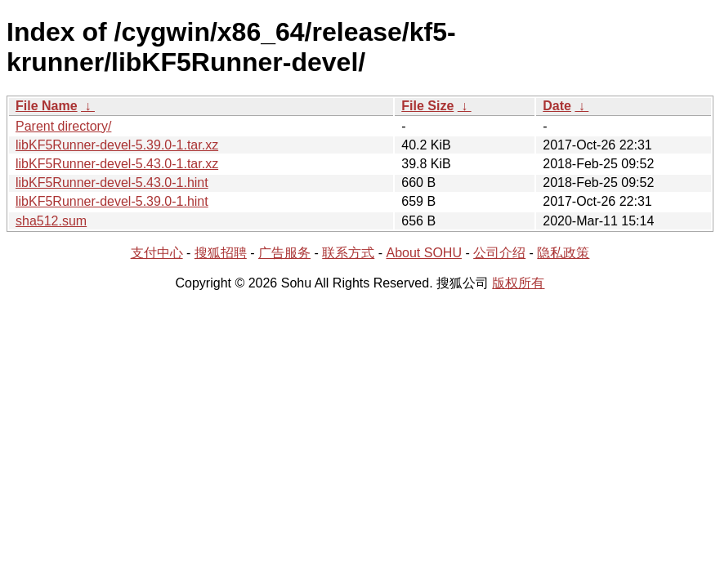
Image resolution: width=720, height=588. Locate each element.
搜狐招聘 (221, 253)
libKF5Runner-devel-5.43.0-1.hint (112, 183)
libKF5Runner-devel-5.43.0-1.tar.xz (117, 164)
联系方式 (348, 253)
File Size (427, 106)
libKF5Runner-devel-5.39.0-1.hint (112, 201)
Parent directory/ (63, 126)
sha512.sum (51, 221)
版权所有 (518, 283)
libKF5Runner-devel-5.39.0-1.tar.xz (117, 145)
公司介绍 (499, 253)
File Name (47, 106)
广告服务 (284, 253)
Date (557, 106)
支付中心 (157, 253)
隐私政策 (563, 253)
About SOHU (423, 253)
